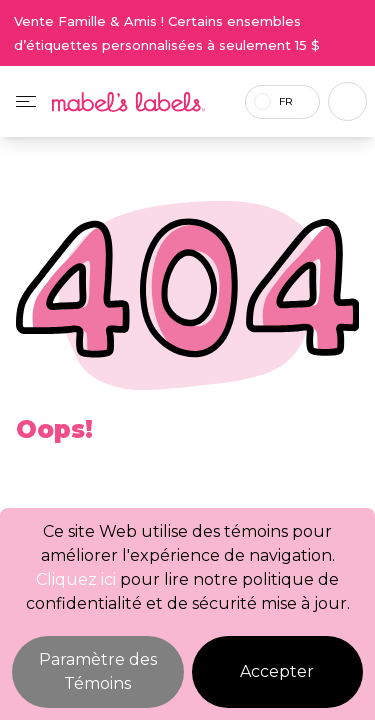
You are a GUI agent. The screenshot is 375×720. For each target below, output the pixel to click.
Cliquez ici (76, 579)
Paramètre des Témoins (98, 671)
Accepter (277, 671)
